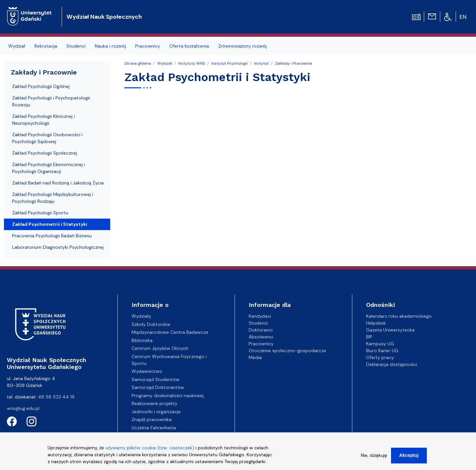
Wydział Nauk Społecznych (104, 17)
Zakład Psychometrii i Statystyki (50, 224)
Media (255, 357)
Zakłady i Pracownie (293, 63)
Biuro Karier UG (382, 351)
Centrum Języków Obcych (160, 348)
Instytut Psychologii (229, 63)
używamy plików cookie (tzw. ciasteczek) (150, 451)
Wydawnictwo (147, 371)
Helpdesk (376, 323)
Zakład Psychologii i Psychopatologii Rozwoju (51, 101)
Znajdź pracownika (152, 419)
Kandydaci (260, 316)
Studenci (76, 46)
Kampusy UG (380, 344)
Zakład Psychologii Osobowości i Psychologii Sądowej (47, 138)
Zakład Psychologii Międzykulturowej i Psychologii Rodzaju (53, 198)
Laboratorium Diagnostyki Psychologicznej (58, 247)
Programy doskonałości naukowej (168, 395)
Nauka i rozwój (110, 46)
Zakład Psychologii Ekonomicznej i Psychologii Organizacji (49, 168)
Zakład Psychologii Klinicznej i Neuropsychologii (43, 120)
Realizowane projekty (155, 403)
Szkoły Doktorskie (151, 324)
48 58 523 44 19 (56, 397)
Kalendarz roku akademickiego (399, 316)
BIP (369, 337)
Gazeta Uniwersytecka (390, 330)
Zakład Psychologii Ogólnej (41, 86)
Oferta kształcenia (189, 46)
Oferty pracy (380, 357)
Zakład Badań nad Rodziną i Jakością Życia (58, 183)
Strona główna (138, 63)
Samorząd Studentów (155, 379)
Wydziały (141, 316)
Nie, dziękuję (374, 459)
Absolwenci (261, 337)
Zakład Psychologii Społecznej (45, 153)
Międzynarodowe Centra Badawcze (170, 332)
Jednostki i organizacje (156, 412)
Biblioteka (142, 340)
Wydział (17, 46)
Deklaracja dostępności (392, 364)
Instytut (261, 63)
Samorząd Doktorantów (158, 387)
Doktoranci (261, 330)
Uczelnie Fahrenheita (154, 428)
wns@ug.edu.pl (23, 408)
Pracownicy (148, 46)
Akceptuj (409, 459)
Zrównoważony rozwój (242, 46)
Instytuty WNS (192, 63)
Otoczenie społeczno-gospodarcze (287, 351)
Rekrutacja (46, 46)
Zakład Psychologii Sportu (40, 213)
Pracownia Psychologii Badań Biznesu (52, 236)
